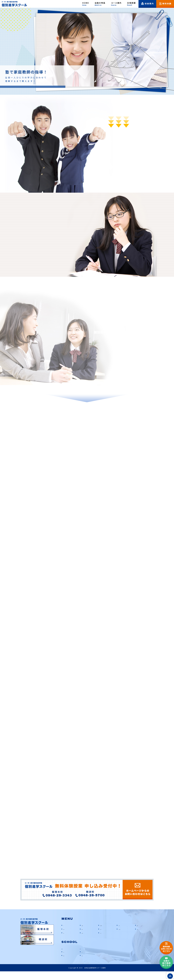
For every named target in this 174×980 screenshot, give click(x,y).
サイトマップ (105, 941)
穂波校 (83, 957)
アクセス (66, 960)
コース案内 (122, 934)
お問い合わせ (86, 941)
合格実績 (85, 937)
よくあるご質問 (124, 937)
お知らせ (140, 937)
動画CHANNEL (105, 937)
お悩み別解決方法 (106, 934)
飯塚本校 (66, 957)
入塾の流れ (67, 937)
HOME (65, 934)
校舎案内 (140, 934)
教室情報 (66, 964)
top (170, 976)
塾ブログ (66, 941)
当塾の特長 (86, 934)
